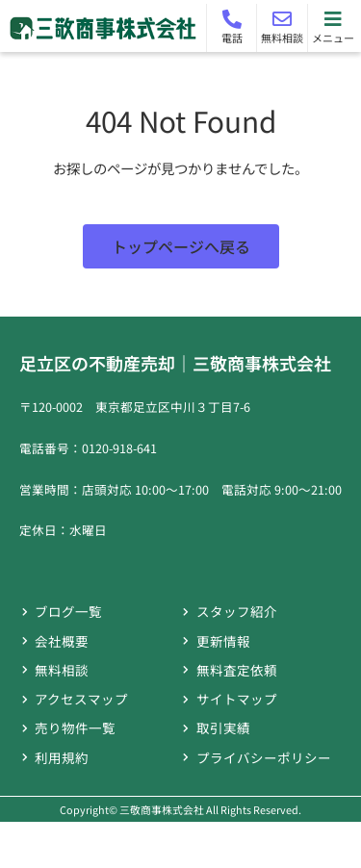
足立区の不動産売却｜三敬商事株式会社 (175, 363)
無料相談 (282, 38)
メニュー (333, 38)
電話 (232, 38)
